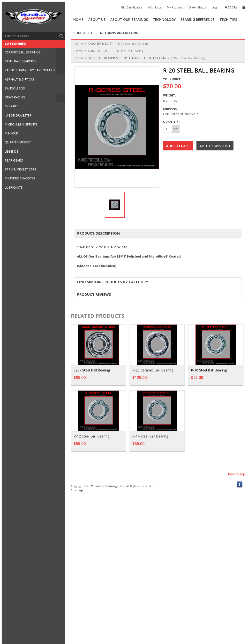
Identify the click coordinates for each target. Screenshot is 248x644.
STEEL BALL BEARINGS (21, 61)
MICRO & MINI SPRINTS (21, 124)
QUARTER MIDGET (18, 142)
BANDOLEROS (15, 88)
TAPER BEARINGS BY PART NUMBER (30, 70)
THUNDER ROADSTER (20, 178)
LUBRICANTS (14, 187)
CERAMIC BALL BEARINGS (23, 52)
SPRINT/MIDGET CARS (21, 169)
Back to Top (237, 474)
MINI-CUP (11, 133)
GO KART (11, 106)
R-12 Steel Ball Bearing (91, 436)
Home (79, 44)
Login (215, 7)
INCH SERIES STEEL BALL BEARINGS (146, 58)
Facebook (240, 485)
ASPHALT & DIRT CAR (20, 79)
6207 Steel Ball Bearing (92, 370)
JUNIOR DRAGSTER (18, 115)
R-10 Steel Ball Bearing (209, 370)
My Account (175, 7)
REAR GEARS (14, 160)
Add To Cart (168, 380)
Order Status (197, 7)
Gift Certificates (132, 7)
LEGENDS (12, 151)
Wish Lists (154, 7)
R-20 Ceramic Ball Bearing (153, 370)
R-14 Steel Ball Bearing (150, 436)
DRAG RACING (15, 97)
